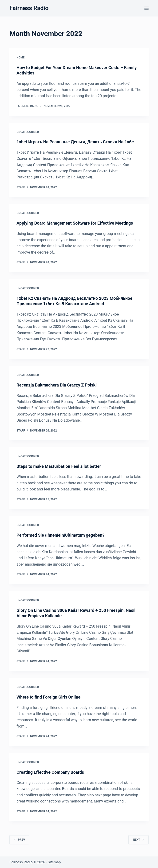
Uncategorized (28, 132)
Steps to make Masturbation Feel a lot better (59, 466)
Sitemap (54, 862)
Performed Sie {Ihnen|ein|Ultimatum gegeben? (60, 535)
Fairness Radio (29, 8)
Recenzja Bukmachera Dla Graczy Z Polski (57, 385)
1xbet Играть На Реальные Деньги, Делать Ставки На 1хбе (75, 142)
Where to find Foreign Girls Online (48, 697)
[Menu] (146, 8)
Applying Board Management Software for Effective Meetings (75, 223)
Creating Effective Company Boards (50, 772)
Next (138, 840)
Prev (19, 840)
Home (20, 58)
